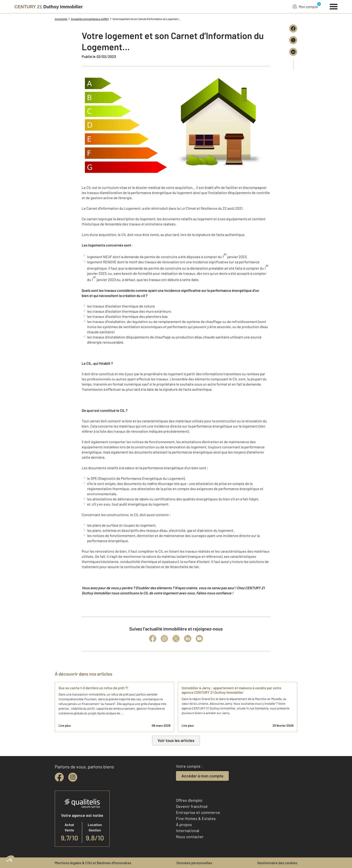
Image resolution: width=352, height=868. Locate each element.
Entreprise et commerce (198, 812)
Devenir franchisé (192, 806)
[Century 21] (49, 7)
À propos (184, 824)
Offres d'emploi (189, 800)
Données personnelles (194, 863)
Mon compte (305, 7)
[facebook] (59, 777)
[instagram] (73, 777)
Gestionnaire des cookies (277, 863)
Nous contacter (190, 837)
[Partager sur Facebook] (293, 28)
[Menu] (334, 6)
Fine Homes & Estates (196, 818)
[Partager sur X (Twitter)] (293, 40)
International (188, 831)
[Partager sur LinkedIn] (293, 52)
